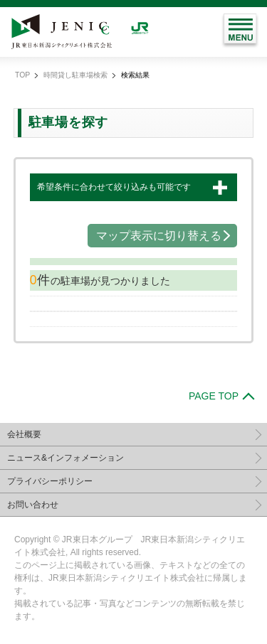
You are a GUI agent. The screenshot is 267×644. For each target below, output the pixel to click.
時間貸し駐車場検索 (75, 75)
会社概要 (24, 434)
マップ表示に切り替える (159, 236)
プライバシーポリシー (50, 481)
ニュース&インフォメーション (66, 458)
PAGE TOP (214, 396)
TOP (22, 75)
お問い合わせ (33, 505)
